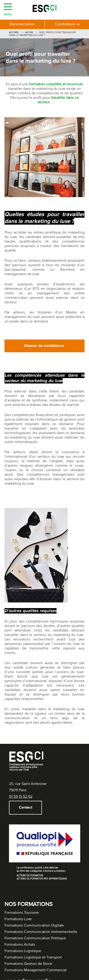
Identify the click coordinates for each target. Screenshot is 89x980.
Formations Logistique (23, 951)
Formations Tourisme (22, 913)
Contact (25, 808)
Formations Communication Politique (35, 938)
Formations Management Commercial (36, 970)
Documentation (22, 24)
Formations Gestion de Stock (28, 964)
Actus (29, 32)
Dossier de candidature (45, 346)
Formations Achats (20, 945)
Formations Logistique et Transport (33, 957)
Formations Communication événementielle (41, 932)
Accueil (14, 32)
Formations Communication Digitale (34, 926)
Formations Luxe (18, 919)
